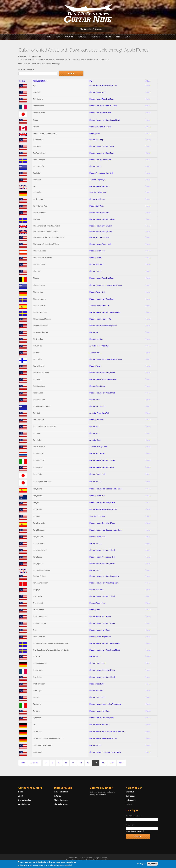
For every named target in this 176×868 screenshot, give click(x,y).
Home (48, 37)
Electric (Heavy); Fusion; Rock (100, 244)
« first (23, 763)
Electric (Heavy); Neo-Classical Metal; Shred (106, 285)
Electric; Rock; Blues (97, 453)
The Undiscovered (61, 804)
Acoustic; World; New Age (99, 305)
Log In (128, 37)
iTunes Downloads (61, 792)
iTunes (148, 81)
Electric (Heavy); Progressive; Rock (102, 557)
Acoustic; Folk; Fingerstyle (99, 346)
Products (95, 37)
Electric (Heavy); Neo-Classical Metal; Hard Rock (107, 731)
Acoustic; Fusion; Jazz (98, 192)
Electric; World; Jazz (97, 199)
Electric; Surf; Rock (96, 206)
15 (103, 763)
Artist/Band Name (41, 81)
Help (118, 37)
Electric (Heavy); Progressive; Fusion (103, 106)
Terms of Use (101, 862)
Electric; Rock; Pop (96, 140)
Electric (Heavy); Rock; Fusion (100, 617)
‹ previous (35, 763)
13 (88, 763)
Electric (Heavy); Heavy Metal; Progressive (105, 704)
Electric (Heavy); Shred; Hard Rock (102, 523)
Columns (69, 37)
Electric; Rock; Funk (97, 684)
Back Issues (130, 796)
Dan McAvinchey (25, 800)
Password (130, 825)
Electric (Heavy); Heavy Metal (100, 160)
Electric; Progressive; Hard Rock (101, 173)
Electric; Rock (95, 427)
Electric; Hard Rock (96, 339)
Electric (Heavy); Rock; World (100, 113)
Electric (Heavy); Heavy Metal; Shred (103, 86)
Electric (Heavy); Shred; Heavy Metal (103, 379)
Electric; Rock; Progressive (99, 237)
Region (22, 81)
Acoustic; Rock (95, 353)
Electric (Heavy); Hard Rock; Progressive (104, 576)
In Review (58, 796)
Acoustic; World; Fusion (98, 447)
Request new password (135, 831)
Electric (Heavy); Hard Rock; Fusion (102, 503)
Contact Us (130, 792)
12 (81, 763)
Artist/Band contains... (27, 69)
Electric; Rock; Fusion (97, 386)
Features (82, 37)
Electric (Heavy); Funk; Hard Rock (102, 99)
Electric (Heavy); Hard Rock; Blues (102, 219)
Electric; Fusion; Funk (97, 251)
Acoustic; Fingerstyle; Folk (99, 413)
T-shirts (129, 804)
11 (73, 763)
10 (66, 763)
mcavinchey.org (24, 804)
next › (112, 763)
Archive (108, 37)
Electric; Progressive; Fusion (100, 127)
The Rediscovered (61, 800)
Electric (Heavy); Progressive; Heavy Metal (105, 752)
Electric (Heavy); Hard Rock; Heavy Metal (105, 120)
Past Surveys (131, 800)
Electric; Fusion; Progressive (100, 637)
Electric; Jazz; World (97, 406)
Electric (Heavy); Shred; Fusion (101, 226)
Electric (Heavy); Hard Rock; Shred (102, 373)
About (21, 796)
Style (91, 81)
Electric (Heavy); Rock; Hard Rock (102, 278)
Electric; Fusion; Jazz (97, 537)
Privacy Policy (117, 862)
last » (121, 763)
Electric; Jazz (95, 134)
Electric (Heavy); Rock (98, 92)
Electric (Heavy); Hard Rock (99, 186)
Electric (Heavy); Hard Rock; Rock (102, 146)
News (58, 37)
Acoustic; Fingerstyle (97, 180)
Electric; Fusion (95, 166)
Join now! (102, 795)
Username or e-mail (134, 816)
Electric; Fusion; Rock (97, 292)
